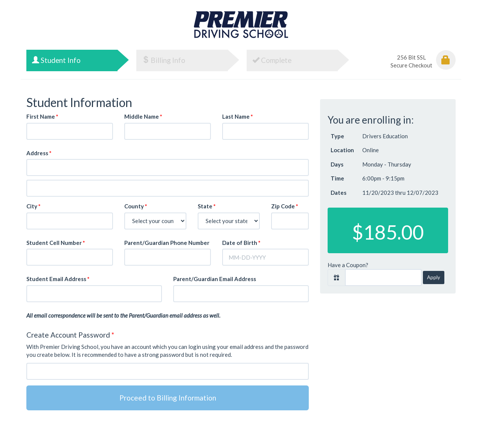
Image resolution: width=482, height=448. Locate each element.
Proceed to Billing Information (168, 398)
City (34, 206)
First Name (42, 116)
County (136, 206)
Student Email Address (58, 279)
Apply (434, 277)
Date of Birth (241, 243)
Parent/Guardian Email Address (215, 279)
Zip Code (285, 206)
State (207, 206)
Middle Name (143, 116)
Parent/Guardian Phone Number (167, 243)
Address (39, 153)
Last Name (238, 116)
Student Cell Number (56, 243)
